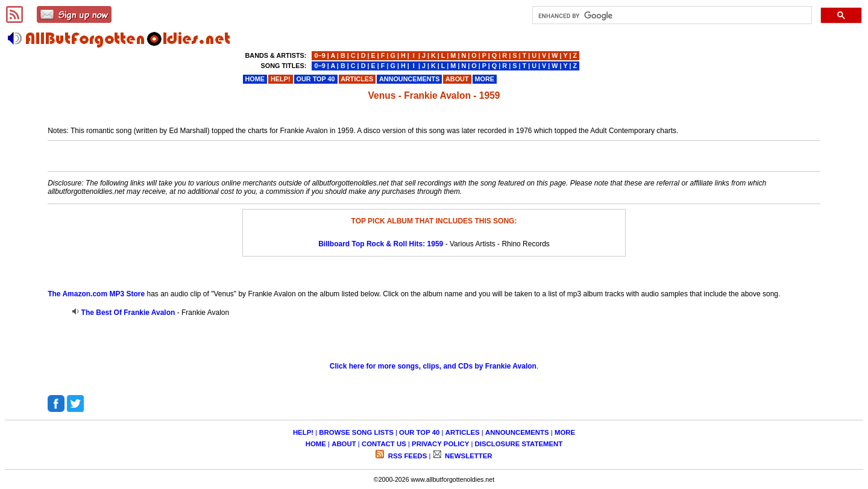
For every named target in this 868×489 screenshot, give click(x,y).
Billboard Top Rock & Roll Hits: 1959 (381, 244)
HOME (316, 444)
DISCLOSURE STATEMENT (519, 444)
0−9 (319, 55)
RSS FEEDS (407, 456)
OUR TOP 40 (419, 432)
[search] (671, 16)
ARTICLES (463, 432)
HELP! (303, 432)
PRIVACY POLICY (440, 444)
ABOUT (344, 444)
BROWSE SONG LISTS (356, 432)
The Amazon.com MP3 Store (96, 294)
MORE (565, 432)
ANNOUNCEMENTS (517, 432)
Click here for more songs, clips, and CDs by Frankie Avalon (433, 366)
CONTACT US (384, 444)
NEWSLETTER (468, 456)
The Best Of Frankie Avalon (128, 313)
